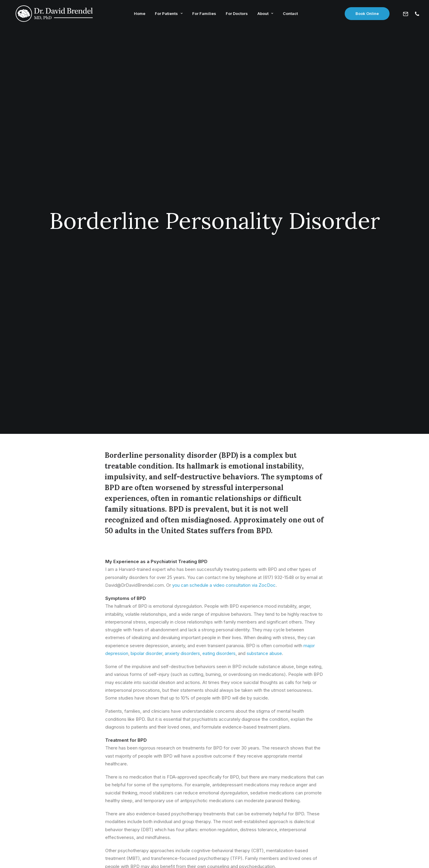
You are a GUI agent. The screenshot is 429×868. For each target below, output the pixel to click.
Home (138, 14)
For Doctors (235, 14)
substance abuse (264, 327)
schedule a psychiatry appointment (251, 577)
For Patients (167, 14)
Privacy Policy (193, 853)
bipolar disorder (146, 327)
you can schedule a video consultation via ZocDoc (224, 259)
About (264, 14)
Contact (288, 14)
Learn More (107, 736)
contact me (197, 577)
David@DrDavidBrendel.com (215, 803)
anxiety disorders (182, 327)
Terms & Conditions (231, 853)
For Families (202, 14)
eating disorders (219, 327)
